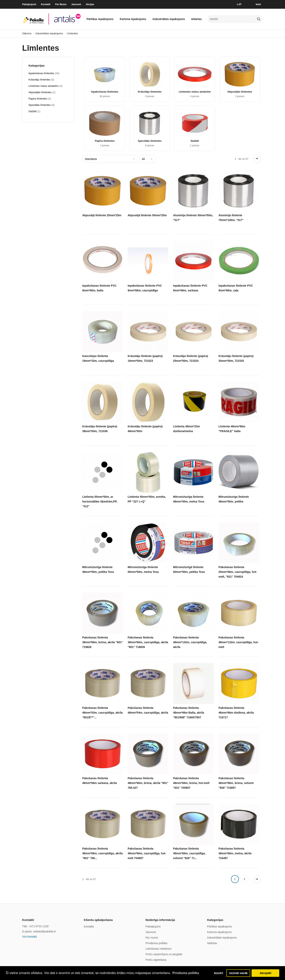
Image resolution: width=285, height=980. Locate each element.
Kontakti (46, 4)
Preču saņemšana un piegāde (164, 954)
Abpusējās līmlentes (240, 92)
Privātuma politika (156, 943)
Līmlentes (72, 33)
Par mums (152, 938)
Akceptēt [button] (266, 973)
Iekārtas (196, 19)
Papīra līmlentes (105, 141)
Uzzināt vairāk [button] (238, 973)
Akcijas (90, 4)
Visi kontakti (29, 937)
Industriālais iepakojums (169, 19)
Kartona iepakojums (133, 19)
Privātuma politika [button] (186, 973)
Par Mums (61, 4)
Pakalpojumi (29, 4)
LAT (239, 4)
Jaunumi (76, 4)
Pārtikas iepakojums (100, 19)
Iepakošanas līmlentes (105, 92)
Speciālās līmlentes (150, 141)
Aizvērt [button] (217, 973)
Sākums (27, 33)
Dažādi (195, 141)
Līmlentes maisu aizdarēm (195, 92)
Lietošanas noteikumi (159, 949)
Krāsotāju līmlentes (150, 92)
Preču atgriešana (156, 960)
